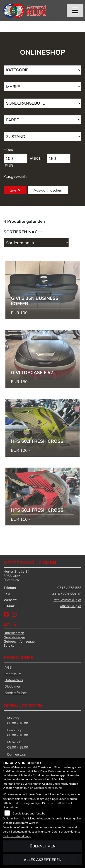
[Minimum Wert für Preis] (16, 158)
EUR (9, 166)
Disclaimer (12, 686)
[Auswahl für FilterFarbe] (42, 120)
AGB (8, 667)
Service (9, 646)
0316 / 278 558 (69, 588)
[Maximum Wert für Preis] (59, 158)
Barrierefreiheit (16, 693)
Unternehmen (14, 633)
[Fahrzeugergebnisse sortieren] (36, 243)
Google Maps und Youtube (29, 813)
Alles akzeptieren (43, 860)
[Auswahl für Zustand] (42, 136)
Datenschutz (14, 680)
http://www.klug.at (67, 600)
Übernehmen (43, 846)
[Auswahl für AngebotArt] (42, 103)
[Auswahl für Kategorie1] (42, 70)
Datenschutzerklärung (48, 788)
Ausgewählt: (16, 176)
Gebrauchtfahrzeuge (19, 641)
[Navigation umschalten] (75, 11)
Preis (8, 149)
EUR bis (37, 158)
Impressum (13, 674)
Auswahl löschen (48, 190)
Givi (15, 190)
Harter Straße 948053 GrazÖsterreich (17, 576)
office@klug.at (71, 606)
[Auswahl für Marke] (42, 87)
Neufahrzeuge (14, 637)
